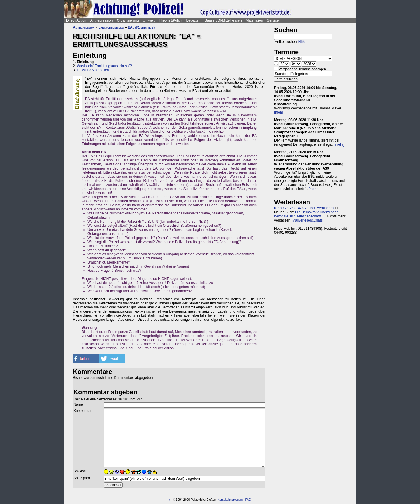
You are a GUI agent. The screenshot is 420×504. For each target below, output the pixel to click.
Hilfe (302, 42)
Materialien (254, 20)
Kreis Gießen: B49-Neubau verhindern (304, 208)
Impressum (236, 500)
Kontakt (223, 500)
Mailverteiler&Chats (307, 220)
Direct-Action (76, 20)
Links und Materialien (93, 70)
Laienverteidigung (111, 27)
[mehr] (279, 112)
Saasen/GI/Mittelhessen (223, 20)
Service (273, 20)
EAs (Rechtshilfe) (141, 27)
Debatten (194, 20)
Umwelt (149, 20)
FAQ (248, 500)
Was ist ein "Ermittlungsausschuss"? (104, 66)
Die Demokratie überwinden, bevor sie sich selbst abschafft (307, 214)
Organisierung (128, 20)
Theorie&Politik (170, 20)
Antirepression (102, 20)
